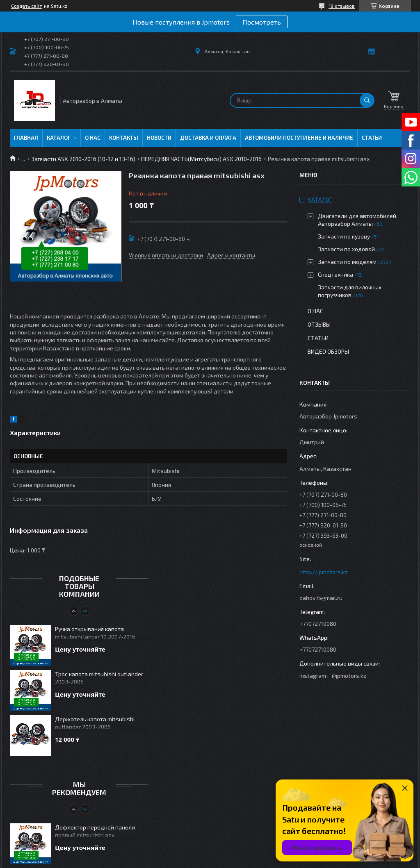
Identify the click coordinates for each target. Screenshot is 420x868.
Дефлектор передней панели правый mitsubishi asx (95, 831)
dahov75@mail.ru (321, 598)
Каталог (59, 138)
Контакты (124, 138)
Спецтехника (336, 274)
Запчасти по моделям (347, 262)
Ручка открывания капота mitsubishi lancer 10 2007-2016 (95, 633)
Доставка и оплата (208, 138)
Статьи (372, 138)
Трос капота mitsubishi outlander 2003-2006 (99, 678)
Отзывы (319, 324)
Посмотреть (262, 22)
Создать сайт (26, 6)
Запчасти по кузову (344, 236)
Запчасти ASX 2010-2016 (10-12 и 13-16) (83, 159)
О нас (93, 138)
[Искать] (367, 100)
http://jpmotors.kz (324, 572)
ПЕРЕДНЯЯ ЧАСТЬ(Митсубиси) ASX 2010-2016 (201, 159)
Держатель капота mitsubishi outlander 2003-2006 (95, 723)
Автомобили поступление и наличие (299, 138)
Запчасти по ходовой (346, 249)
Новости (159, 138)
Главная (26, 138)
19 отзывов (342, 6)
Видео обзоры (328, 351)
